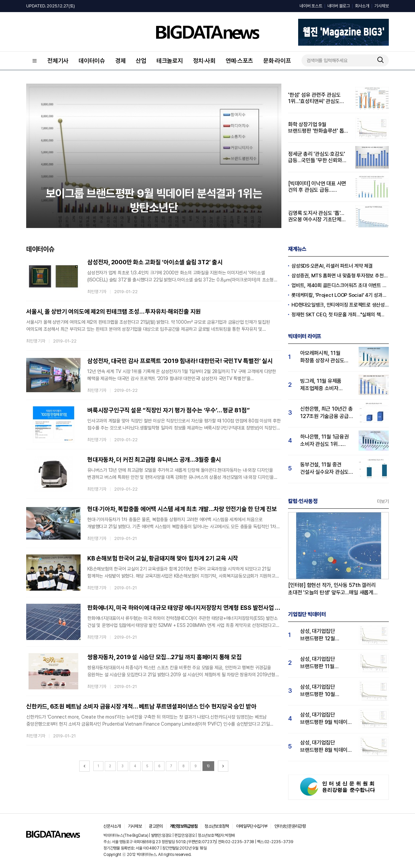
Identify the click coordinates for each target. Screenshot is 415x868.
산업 (141, 61)
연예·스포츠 (240, 61)
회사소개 (362, 6)
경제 (121, 61)
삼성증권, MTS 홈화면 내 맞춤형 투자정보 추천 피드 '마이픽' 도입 (340, 276)
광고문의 (156, 826)
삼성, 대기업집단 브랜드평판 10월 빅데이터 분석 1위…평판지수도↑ (321, 691)
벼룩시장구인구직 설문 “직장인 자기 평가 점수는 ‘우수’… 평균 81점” (168, 410)
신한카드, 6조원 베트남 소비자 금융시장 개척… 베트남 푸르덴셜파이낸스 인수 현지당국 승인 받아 (141, 706)
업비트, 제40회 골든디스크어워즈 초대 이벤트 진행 (340, 285)
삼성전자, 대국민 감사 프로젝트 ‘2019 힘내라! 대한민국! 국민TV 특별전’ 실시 (180, 361)
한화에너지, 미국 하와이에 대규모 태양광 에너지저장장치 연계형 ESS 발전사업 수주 (184, 608)
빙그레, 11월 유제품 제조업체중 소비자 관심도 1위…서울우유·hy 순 (326, 385)
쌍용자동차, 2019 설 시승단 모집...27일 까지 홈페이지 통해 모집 (164, 657)
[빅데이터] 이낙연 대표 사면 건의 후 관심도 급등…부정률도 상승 (317, 187)
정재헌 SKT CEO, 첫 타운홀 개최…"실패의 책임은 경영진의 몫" (340, 315)
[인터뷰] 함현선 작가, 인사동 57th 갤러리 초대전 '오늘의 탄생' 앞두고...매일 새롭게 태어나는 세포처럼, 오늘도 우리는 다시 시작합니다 (332, 589)
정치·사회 (204, 61)
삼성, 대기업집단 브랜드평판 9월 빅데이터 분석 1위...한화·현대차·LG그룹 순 (326, 719)
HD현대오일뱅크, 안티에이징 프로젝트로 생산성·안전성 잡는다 (340, 305)
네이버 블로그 (339, 6)
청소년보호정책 (217, 826)
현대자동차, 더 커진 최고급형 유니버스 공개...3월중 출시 (154, 460)
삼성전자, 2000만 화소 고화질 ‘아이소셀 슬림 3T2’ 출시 (155, 262)
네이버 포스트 (311, 6)
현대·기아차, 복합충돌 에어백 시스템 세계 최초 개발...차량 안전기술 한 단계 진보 (182, 509)
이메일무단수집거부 (252, 826)
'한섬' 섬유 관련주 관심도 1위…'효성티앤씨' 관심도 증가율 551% (314, 98)
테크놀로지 (170, 61)
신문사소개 (112, 826)
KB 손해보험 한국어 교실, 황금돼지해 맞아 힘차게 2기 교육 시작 (163, 558)
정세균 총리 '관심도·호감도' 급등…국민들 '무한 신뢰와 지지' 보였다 (317, 157)
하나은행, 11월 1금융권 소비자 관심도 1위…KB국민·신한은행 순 (325, 441)
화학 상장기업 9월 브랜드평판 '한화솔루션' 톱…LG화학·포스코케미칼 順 (318, 128)
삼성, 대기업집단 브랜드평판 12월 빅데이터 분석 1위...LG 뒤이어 (324, 635)
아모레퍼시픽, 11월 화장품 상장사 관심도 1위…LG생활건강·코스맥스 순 (322, 357)
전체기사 (58, 61)
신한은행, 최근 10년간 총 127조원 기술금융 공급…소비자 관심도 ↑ (327, 413)
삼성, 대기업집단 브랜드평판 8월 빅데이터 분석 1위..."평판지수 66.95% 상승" (326, 747)
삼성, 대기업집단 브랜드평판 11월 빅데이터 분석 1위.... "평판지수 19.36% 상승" (321, 663)
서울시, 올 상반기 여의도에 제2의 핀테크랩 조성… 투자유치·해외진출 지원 (113, 311)
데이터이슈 (92, 61)
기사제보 (382, 6)
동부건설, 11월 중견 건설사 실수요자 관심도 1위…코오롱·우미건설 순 (326, 469)
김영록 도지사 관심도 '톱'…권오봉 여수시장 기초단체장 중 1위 (317, 216)
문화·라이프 (277, 61)
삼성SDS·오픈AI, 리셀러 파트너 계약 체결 (332, 266)
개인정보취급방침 (184, 826)
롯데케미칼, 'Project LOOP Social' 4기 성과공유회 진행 (340, 295)
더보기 (383, 501)
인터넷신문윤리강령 (290, 826)
